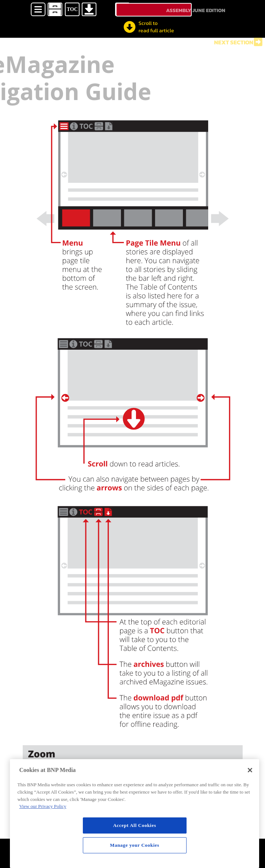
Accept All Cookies (134, 825)
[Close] (250, 770)
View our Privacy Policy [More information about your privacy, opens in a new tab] (43, 806)
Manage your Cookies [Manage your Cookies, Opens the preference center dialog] (135, 845)
